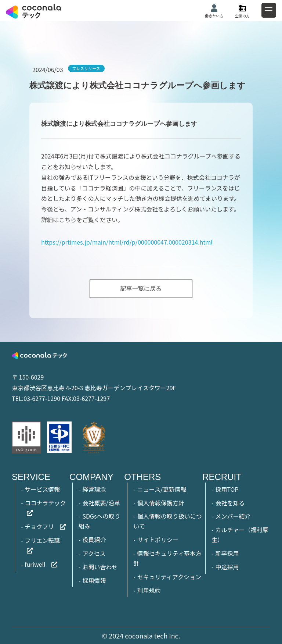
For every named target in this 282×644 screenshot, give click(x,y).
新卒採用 (227, 553)
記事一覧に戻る (141, 289)
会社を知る (230, 503)
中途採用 (227, 567)
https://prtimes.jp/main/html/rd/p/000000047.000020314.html (127, 242)
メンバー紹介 (233, 516)
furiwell (35, 564)
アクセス (94, 553)
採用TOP (227, 489)
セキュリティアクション (169, 577)
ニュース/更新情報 (162, 489)
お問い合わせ (100, 567)
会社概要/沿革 (101, 503)
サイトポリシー (158, 540)
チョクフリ (39, 526)
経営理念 (94, 489)
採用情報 (94, 580)
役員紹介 (94, 540)
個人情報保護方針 (161, 503)
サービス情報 (42, 489)
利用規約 (149, 590)
